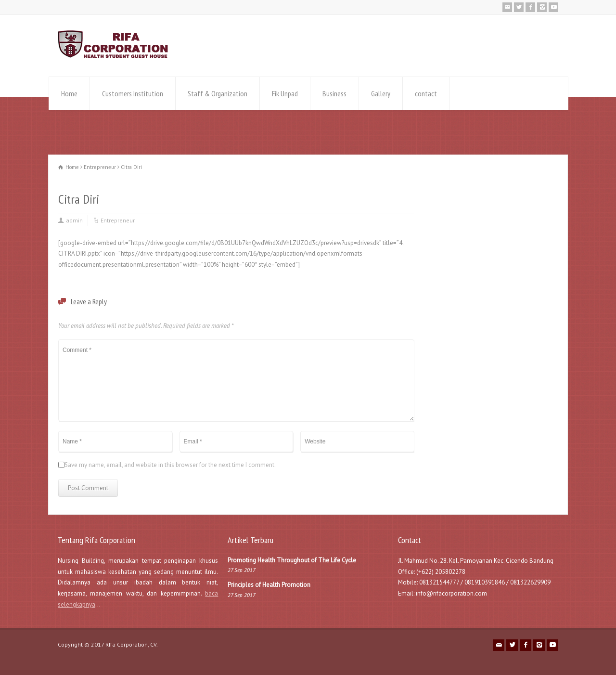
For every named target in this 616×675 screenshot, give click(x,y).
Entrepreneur (118, 220)
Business (334, 93)
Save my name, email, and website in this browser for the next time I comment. (170, 465)
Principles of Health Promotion (269, 585)
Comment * (236, 380)
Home (69, 93)
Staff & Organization (218, 93)
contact (426, 93)
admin (74, 220)
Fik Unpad (285, 93)
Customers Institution (133, 93)
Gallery (381, 93)
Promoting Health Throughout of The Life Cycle (292, 560)
